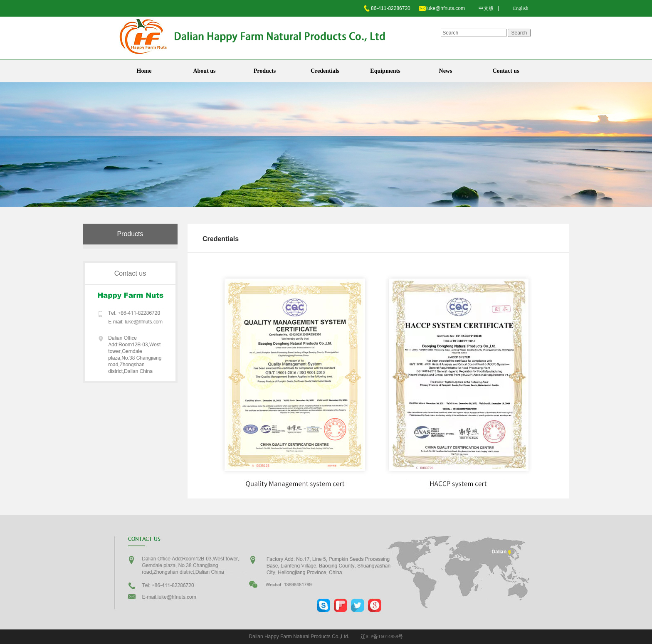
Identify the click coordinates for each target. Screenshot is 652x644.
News (446, 71)
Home (144, 71)
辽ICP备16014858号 (382, 637)
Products (265, 71)
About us (204, 71)
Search (519, 33)
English (521, 8)
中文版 (486, 8)
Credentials (325, 71)
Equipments (385, 71)
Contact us (506, 71)
